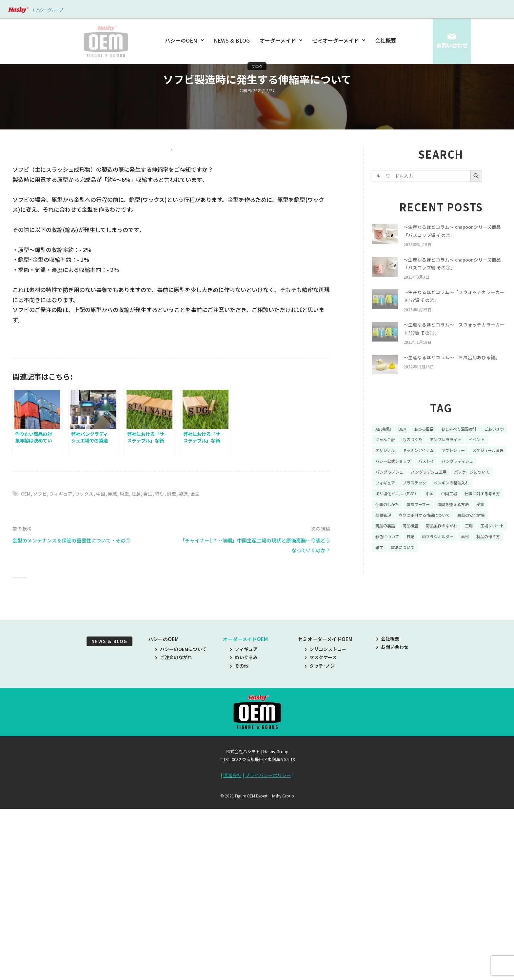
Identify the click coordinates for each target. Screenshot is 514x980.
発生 (156, 668)
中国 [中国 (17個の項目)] (486, 510)
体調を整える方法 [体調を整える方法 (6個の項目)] (428, 532)
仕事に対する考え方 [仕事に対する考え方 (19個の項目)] (422, 521)
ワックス (89, 668)
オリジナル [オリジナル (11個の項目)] (413, 464)
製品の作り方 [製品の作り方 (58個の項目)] (389, 578)
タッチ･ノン (320, 840)
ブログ (257, 66)
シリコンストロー (325, 824)
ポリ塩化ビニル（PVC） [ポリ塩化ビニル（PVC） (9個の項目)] (449, 510)
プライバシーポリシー (268, 950)
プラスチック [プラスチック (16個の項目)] (468, 498)
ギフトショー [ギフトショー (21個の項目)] (489, 464)
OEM (26, 668)
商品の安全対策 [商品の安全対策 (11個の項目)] (459, 544)
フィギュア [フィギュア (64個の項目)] (436, 498)
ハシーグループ (50, 10)
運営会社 (232, 950)
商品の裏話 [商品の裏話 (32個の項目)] (494, 544)
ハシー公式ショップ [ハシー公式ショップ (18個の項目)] (440, 475)
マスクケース (321, 832)
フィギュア (64, 668)
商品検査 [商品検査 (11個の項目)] (385, 555)
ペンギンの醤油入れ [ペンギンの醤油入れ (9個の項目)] (396, 510)
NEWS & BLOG (232, 40)
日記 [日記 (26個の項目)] (415, 566)
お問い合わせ (392, 822)
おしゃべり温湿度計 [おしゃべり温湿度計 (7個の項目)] (469, 441)
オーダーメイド (281, 40)
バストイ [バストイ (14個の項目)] (477, 475)
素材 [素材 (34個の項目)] (476, 566)
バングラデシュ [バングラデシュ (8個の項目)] (436, 487)
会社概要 (385, 40)
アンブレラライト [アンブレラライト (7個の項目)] (485, 453)
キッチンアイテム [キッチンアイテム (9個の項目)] (450, 464)
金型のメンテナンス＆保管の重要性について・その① (79, 715)
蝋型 (181, 668)
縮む (168, 668)
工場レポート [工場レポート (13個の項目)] (476, 555)
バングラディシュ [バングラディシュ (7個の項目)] (394, 487)
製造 (193, 668)
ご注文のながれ (174, 832)
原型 (131, 668)
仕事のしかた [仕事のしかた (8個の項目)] (464, 521)
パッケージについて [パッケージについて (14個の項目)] (396, 498)
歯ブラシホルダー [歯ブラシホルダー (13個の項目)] (445, 566)
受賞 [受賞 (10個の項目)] (459, 532)
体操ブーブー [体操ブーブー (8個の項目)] (389, 532)
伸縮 (119, 668)
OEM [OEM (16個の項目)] (405, 441)
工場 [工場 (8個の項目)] (450, 555)
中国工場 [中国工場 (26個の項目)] (385, 521)
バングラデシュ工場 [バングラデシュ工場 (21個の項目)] (480, 487)
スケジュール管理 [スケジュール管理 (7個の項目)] (394, 475)
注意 (144, 668)
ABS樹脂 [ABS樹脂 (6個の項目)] (384, 441)
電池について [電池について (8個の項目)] (441, 578)
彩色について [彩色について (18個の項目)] (389, 566)
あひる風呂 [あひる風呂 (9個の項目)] (429, 441)
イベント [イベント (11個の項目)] (385, 464)
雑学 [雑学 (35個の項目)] (415, 578)
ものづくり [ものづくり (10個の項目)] (448, 453)
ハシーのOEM (186, 40)
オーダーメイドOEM (245, 814)
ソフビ (42, 668)
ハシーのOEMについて (181, 824)
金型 (206, 668)
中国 (106, 668)
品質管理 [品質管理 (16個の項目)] (480, 532)
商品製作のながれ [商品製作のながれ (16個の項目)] (420, 555)
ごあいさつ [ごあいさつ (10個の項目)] (387, 453)
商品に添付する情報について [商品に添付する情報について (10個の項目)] (405, 544)
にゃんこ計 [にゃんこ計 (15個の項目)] (417, 453)
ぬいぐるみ (244, 832)
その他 (239, 840)
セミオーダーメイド (339, 40)
